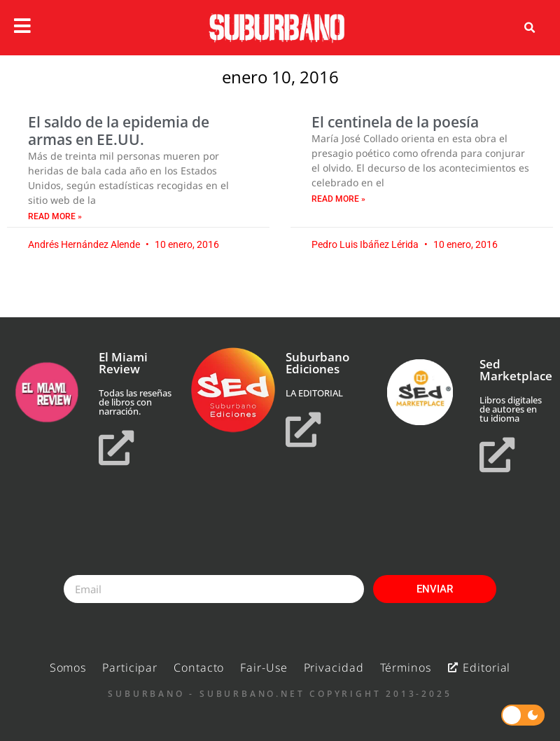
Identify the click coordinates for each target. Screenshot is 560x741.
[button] (529, 28)
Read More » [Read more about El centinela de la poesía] (338, 199)
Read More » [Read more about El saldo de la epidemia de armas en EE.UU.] (55, 216)
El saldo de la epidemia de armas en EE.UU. (119, 131)
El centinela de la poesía (395, 122)
